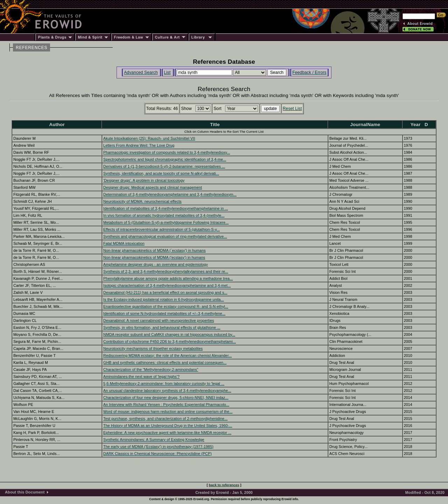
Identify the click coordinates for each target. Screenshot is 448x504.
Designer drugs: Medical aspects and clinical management (153, 187)
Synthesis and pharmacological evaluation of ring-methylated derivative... (165, 236)
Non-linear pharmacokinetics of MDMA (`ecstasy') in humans (155, 250)
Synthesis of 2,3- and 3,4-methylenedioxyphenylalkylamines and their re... (166, 271)
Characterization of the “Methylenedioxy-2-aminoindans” (151, 370)
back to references (224, 485)
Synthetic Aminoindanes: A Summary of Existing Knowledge (154, 440)
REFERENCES (31, 48)
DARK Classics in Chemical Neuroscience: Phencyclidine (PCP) (157, 454)
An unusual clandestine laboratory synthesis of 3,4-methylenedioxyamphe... (167, 391)
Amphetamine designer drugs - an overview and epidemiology (156, 264)
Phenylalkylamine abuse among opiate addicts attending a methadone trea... (168, 278)
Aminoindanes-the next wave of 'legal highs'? (141, 377)
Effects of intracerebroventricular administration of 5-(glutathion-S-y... (162, 229)
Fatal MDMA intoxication (124, 243)
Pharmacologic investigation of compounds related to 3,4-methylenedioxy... (167, 152)
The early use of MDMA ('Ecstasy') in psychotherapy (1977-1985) (158, 447)
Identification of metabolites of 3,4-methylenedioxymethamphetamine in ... (166, 208)
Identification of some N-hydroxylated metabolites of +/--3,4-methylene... (164, 313)
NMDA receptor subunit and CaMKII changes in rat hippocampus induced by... (169, 334)
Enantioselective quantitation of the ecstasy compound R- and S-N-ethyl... (166, 306)
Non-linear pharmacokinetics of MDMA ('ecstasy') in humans (154, 257)
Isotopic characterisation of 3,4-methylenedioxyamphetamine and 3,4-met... (167, 285)
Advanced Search (141, 73)
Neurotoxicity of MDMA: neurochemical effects (142, 201)
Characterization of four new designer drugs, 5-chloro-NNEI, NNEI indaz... (166, 398)
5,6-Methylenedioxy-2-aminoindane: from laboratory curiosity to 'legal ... (164, 384)
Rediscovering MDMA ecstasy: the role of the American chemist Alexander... (167, 355)
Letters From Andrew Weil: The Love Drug (139, 145)
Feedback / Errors (309, 73)
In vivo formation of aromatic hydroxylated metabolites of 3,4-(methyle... (164, 215)
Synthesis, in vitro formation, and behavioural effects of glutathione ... (162, 327)
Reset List (292, 109)
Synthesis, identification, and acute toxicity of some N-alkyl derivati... (161, 173)
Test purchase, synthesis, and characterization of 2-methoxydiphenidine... (165, 419)
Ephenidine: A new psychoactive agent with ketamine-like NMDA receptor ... (167, 433)
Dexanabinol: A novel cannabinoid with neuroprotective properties (159, 320)
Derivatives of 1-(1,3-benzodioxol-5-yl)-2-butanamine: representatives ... (164, 166)
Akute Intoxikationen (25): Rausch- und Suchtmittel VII (149, 138)
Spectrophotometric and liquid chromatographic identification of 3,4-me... (165, 159)
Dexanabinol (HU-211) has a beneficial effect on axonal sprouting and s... (165, 292)
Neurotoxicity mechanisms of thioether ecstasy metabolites (153, 348)
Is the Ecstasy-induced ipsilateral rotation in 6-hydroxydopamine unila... (164, 299)
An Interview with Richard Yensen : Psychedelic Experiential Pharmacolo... (166, 405)
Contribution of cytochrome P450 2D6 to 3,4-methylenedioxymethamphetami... (170, 341)
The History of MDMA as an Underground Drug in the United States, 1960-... (168, 426)
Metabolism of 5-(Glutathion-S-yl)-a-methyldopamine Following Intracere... (166, 222)
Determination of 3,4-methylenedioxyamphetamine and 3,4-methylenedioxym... (170, 194)
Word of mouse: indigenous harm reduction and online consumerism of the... (168, 412)
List (167, 73)
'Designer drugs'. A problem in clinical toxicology (144, 180)
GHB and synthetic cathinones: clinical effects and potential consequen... (165, 363)
